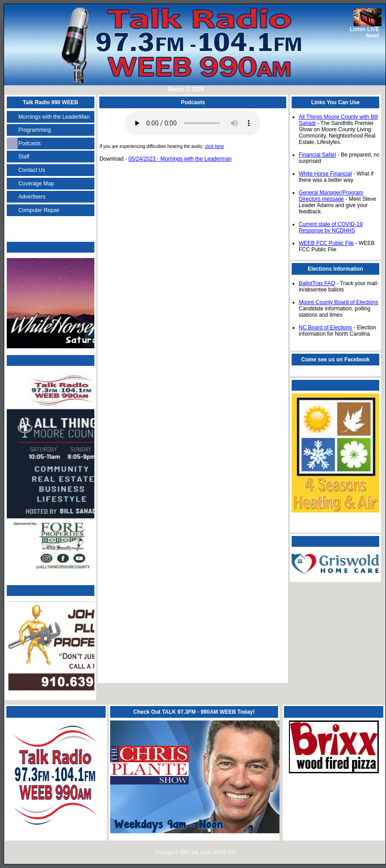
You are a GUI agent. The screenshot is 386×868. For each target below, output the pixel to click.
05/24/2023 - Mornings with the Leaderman (180, 159)
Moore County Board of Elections (339, 302)
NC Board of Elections (326, 328)
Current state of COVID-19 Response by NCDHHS (331, 227)
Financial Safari (318, 155)
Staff (24, 157)
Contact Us (32, 170)
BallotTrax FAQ (317, 283)
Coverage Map (36, 184)
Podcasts (30, 143)
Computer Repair (39, 210)
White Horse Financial (325, 174)
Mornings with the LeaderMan (54, 117)
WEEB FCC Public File (326, 243)
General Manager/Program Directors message (331, 196)
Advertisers (32, 197)
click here (214, 146)
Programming (35, 130)
